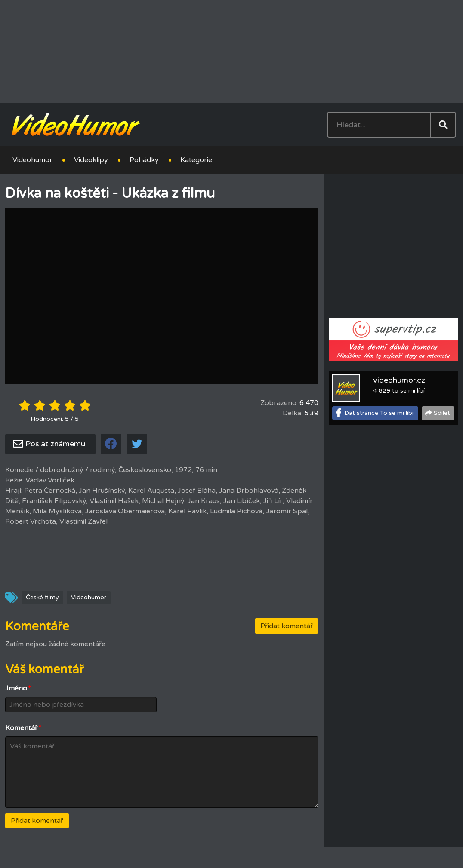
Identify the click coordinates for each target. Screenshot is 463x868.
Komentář (23, 728)
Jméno (18, 688)
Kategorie (196, 160)
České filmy (42, 597)
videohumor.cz (399, 380)
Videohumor (32, 160)
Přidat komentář (287, 626)
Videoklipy (91, 160)
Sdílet (442, 413)
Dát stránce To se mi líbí (379, 413)
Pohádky (144, 160)
